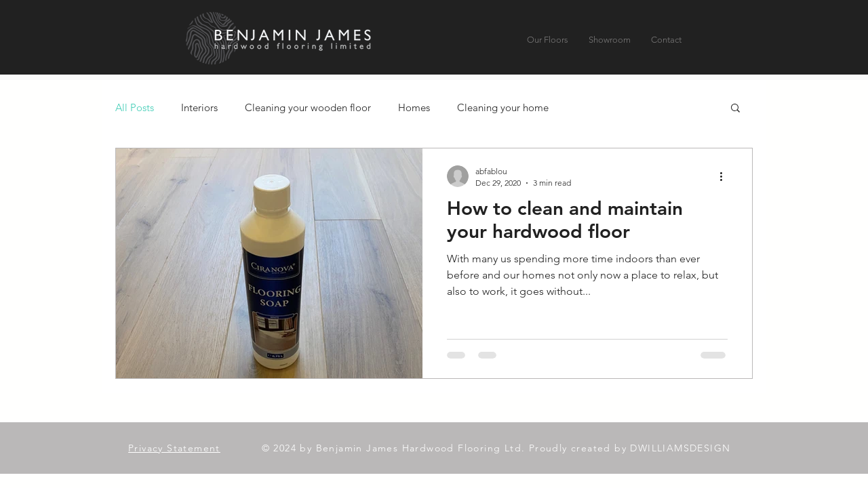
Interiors (199, 107)
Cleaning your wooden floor (308, 107)
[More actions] (726, 176)
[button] (735, 109)
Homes (414, 107)
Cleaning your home (503, 107)
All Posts (135, 107)
